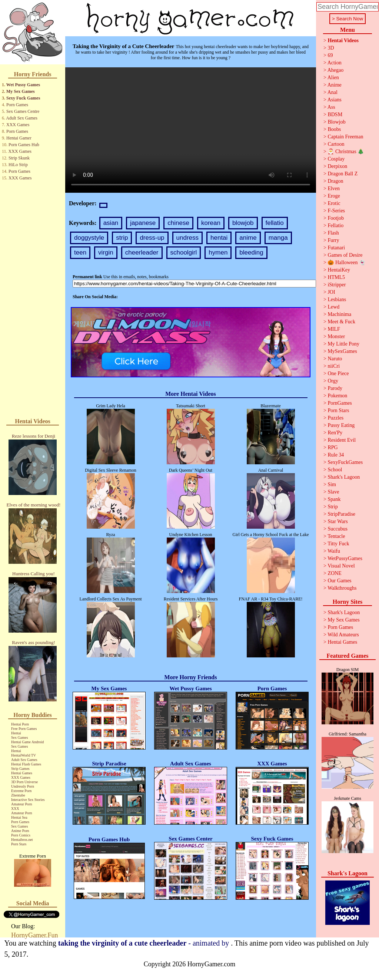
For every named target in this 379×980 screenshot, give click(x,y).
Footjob (336, 218)
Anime (335, 85)
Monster (336, 336)
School (335, 470)
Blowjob (336, 122)
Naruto (335, 359)
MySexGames (342, 351)
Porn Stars (19, 844)
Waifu (334, 551)
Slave (333, 492)
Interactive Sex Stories (28, 800)
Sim (332, 484)
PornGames (340, 403)
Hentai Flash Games (26, 764)
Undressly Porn (23, 786)
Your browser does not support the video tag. (191, 130)
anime (248, 238)
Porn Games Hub (24, 145)
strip (122, 238)
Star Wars (338, 521)
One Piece (338, 373)
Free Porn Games (24, 729)
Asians (335, 100)
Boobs (334, 129)
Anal (333, 92)
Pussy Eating (341, 425)
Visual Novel (341, 566)
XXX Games (18, 125)
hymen (218, 252)
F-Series (336, 211)
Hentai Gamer (19, 138)
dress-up (152, 238)
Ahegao (336, 70)
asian (111, 223)
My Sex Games (21, 91)
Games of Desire (345, 255)
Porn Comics (21, 835)
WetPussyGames (345, 558)
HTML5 (336, 277)
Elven (334, 188)
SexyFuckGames (345, 462)
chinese (178, 223)
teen (80, 252)
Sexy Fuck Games (23, 98)
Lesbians (337, 299)
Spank (334, 499)
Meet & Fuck (341, 322)
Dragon (335, 181)
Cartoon (336, 144)
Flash (333, 233)
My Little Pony (343, 344)
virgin (106, 252)
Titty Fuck (338, 544)
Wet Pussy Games (23, 85)
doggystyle (89, 238)
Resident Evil (342, 440)
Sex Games (19, 737)
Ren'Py (335, 433)
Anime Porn (20, 831)
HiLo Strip (18, 165)
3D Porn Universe (24, 782)
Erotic (334, 203)
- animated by (145, 943)
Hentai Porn (20, 724)
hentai (219, 238)
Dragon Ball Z (343, 174)
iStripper (337, 285)
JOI (331, 292)
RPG (333, 447)
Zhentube (18, 795)
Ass (331, 107)
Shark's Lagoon (344, 477)
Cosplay (336, 159)
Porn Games (17, 105)
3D (331, 48)
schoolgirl (184, 252)
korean (211, 223)
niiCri (334, 366)
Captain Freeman (345, 137)
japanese (143, 223)
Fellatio (335, 225)
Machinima (339, 314)
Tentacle (336, 536)
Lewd (333, 307)
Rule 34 (336, 455)
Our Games (339, 581)
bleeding (251, 252)
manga (278, 238)
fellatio (275, 223)
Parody (335, 388)
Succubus (338, 529)
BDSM (335, 114)
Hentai (16, 733)
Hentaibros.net (22, 840)
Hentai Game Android (27, 742)
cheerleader (142, 252)
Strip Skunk (19, 158)
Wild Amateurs (343, 635)
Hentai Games (22, 773)
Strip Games (20, 769)
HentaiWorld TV (24, 755)
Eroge (334, 196)
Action (335, 63)
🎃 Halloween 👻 (346, 262)
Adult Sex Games (22, 118)
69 (330, 55)
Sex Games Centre (23, 111)
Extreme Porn (21, 791)
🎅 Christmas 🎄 (346, 151)
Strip (333, 507)
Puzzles (335, 418)
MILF (334, 329)
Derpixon (337, 166)
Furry (333, 240)
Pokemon (337, 396)
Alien (333, 78)
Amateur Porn (21, 804)
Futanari (336, 248)
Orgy (333, 381)
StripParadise (341, 514)
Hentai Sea (19, 817)
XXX (15, 809)
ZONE (334, 573)
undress (187, 238)
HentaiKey (339, 270)
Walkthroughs (342, 588)
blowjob (243, 223)
